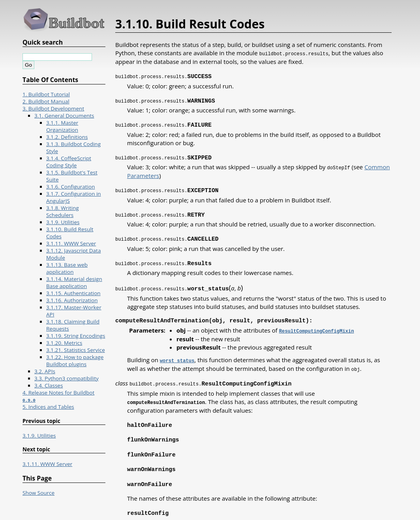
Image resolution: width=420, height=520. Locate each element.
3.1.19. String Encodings (76, 336)
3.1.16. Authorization (72, 300)
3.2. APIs (45, 371)
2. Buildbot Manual (46, 101)
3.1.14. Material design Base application (74, 282)
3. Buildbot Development (53, 108)
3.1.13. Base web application (67, 268)
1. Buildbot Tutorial (46, 94)
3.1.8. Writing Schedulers (63, 211)
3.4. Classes (49, 385)
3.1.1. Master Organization (62, 126)
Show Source (38, 493)
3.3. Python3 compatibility (67, 378)
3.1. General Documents (64, 116)
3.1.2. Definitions (67, 137)
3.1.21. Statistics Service (76, 350)
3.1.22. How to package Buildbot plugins (75, 361)
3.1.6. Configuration (70, 187)
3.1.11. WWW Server (71, 243)
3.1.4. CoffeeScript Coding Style (69, 162)
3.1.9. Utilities (63, 222)
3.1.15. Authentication (73, 293)
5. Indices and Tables (48, 407)
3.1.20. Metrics (64, 343)
